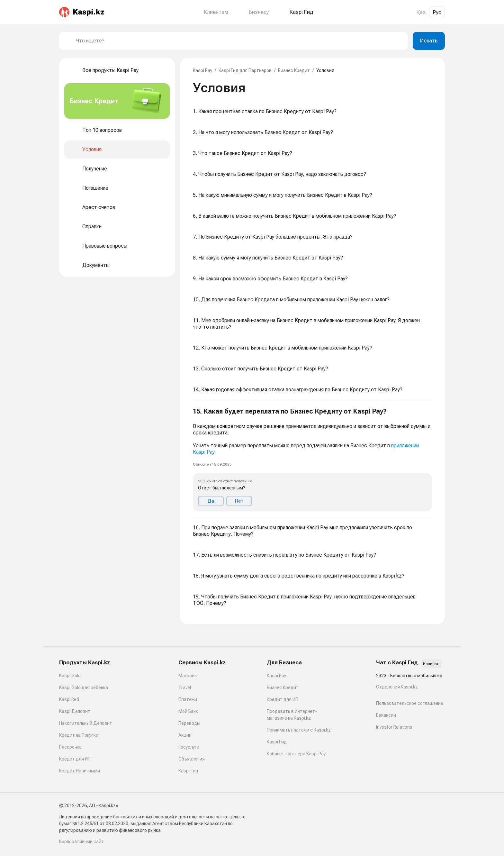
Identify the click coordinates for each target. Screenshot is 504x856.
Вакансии (386, 715)
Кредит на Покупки (79, 735)
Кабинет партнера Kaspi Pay (296, 754)
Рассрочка (70, 747)
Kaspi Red (69, 699)
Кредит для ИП (75, 759)
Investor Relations (394, 727)
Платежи (188, 699)
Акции (185, 735)
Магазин (188, 676)
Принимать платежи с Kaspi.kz (299, 730)
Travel (185, 688)
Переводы (189, 723)
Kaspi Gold (70, 676)
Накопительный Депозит (86, 723)
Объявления (192, 759)
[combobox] (239, 41)
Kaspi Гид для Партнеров (245, 70)
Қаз (421, 12)
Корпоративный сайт (81, 842)
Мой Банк (188, 711)
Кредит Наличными (80, 771)
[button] (312, 460)
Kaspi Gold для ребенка (84, 688)
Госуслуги (189, 747)
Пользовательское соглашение (410, 703)
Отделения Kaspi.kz (397, 687)
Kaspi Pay (203, 70)
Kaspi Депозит (75, 711)
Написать (432, 664)
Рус (437, 12)
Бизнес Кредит (294, 70)
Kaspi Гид (188, 771)
